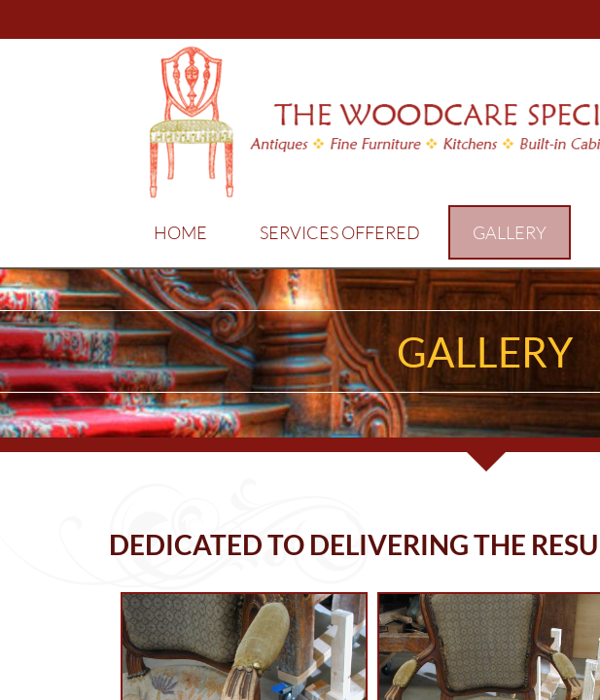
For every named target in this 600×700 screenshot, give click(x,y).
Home (180, 232)
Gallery (510, 232)
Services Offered (340, 232)
